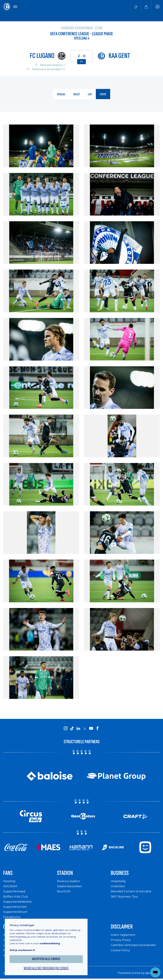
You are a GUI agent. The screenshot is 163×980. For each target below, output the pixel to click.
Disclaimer (122, 927)
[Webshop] (146, 7)
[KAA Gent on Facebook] (97, 729)
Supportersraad (14, 891)
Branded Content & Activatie (131, 891)
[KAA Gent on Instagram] (66, 729)
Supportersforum (15, 912)
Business (120, 873)
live (90, 94)
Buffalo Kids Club (16, 897)
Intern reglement (123, 935)
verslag (61, 94)
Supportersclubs (15, 907)
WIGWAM (10, 886)
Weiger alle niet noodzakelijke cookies (46, 968)
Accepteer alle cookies (46, 959)
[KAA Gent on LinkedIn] (78, 729)
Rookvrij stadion (69, 881)
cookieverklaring (50, 943)
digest (77, 94)
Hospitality (118, 881)
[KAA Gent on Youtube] (91, 729)
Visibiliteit (118, 886)
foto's (103, 94)
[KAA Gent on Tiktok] (72, 729)
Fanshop (9, 881)
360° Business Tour (124, 897)
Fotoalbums (12, 917)
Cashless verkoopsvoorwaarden (133, 945)
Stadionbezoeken (70, 886)
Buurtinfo (64, 891)
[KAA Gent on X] (85, 729)
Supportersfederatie (17, 902)
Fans (8, 873)
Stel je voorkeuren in (22, 950)
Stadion (65, 873)
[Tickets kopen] (136, 7)
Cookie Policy (120, 950)
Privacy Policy (121, 940)
